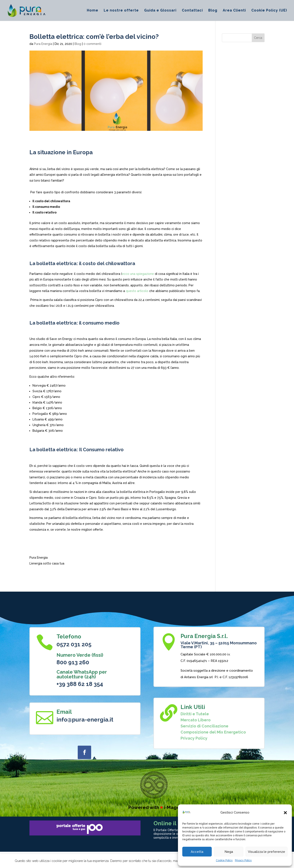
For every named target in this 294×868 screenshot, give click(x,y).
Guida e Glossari (160, 11)
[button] (285, 813)
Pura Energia (43, 44)
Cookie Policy (224, 860)
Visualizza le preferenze (267, 852)
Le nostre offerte (121, 11)
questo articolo (137, 291)
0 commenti (92, 44)
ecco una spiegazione (138, 274)
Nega (229, 852)
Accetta (197, 852)
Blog (213, 11)
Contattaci (192, 11)
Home (93, 11)
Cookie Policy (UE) (269, 11)
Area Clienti (234, 11)
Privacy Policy (243, 860)
